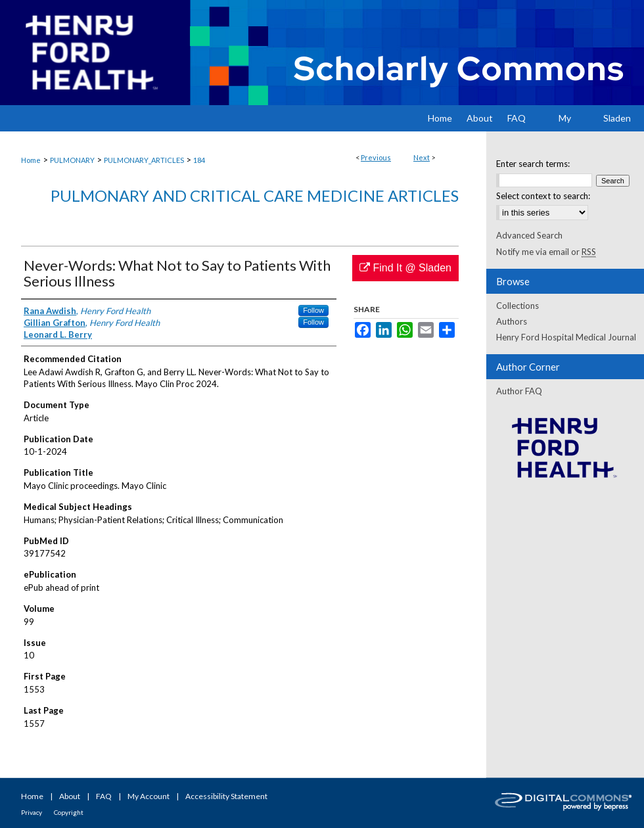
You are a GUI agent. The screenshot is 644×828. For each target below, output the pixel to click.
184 (199, 160)
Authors (512, 321)
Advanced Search (529, 235)
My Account (149, 796)
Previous (376, 157)
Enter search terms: (533, 164)
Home (31, 160)
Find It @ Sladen (405, 268)
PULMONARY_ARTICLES (144, 160)
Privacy (32, 812)
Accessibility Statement (226, 796)
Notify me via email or (546, 252)
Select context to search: (543, 196)
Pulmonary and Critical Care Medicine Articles (255, 195)
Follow (313, 310)
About (70, 796)
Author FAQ (519, 391)
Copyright (69, 812)
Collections (517, 306)
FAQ (104, 796)
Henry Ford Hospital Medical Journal (566, 337)
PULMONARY (72, 160)
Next (422, 157)
